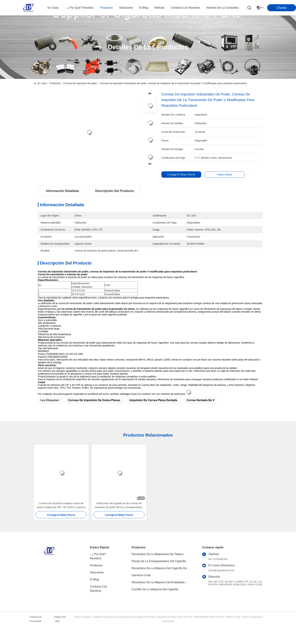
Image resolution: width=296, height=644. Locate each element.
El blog (94, 579)
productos (106, 8)
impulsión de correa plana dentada (153, 400)
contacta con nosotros (185, 8)
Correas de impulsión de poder (80, 83)
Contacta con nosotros (99, 589)
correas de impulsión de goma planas (94, 400)
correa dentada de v (201, 400)
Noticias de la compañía (222, 8)
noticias (160, 8)
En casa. (53, 8)
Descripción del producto (115, 191)
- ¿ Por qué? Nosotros (98, 556)
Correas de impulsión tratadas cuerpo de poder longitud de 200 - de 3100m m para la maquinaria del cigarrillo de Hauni (61, 505)
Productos (55, 83)
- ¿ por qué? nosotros (80, 8)
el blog (144, 8)
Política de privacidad (36, 619)
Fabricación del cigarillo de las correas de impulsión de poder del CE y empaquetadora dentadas (119, 505)
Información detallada (62, 191)
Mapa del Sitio (60, 619)
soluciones (126, 8)
